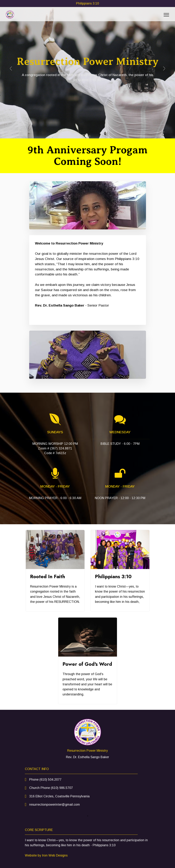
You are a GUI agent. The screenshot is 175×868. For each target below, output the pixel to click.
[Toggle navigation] (166, 15)
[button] (11, 68)
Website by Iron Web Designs (46, 855)
